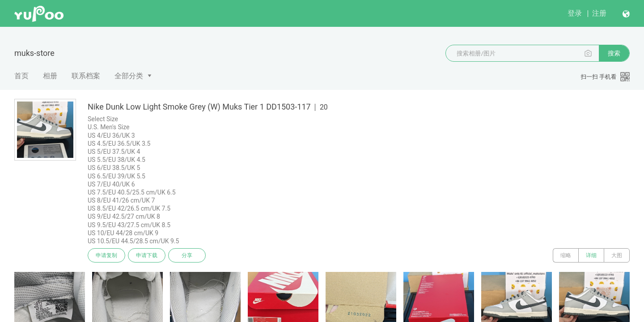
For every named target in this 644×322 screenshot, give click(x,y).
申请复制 (106, 255)
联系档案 (86, 76)
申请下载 (147, 255)
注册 (599, 13)
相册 (50, 76)
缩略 (566, 255)
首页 (21, 76)
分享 (187, 255)
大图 (617, 255)
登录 (575, 13)
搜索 (614, 53)
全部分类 (129, 76)
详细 (591, 255)
